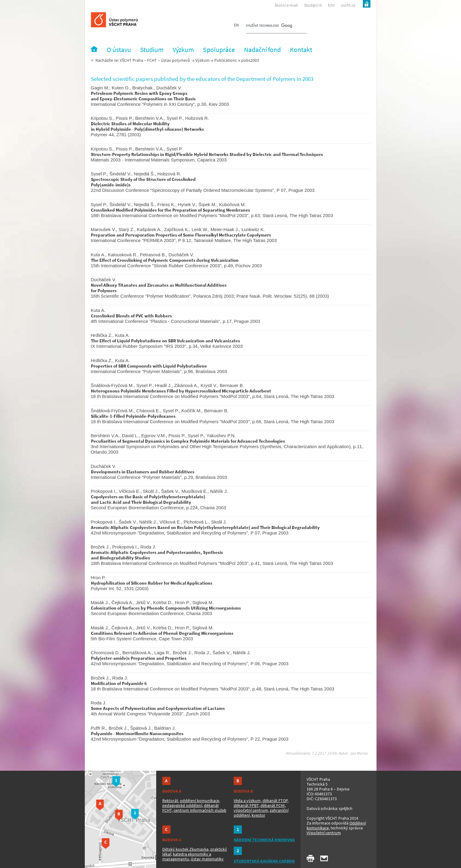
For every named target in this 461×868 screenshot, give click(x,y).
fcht (331, 5)
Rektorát (170, 801)
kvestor (258, 815)
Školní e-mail (286, 5)
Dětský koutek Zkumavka (185, 849)
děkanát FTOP (275, 801)
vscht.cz (348, 5)
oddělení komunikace (200, 801)
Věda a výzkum (247, 801)
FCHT (152, 60)
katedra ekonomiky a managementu (187, 856)
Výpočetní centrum (324, 833)
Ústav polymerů (175, 60)
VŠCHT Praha (131, 60)
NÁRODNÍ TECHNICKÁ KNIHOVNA (264, 840)
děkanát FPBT (246, 805)
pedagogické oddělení (182, 805)
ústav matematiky (207, 859)
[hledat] (269, 26)
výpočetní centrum (251, 810)
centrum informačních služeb (200, 810)
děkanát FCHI (273, 805)
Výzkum (203, 60)
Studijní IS (313, 5)
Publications (225, 60)
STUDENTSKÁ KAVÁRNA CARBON (264, 861)
